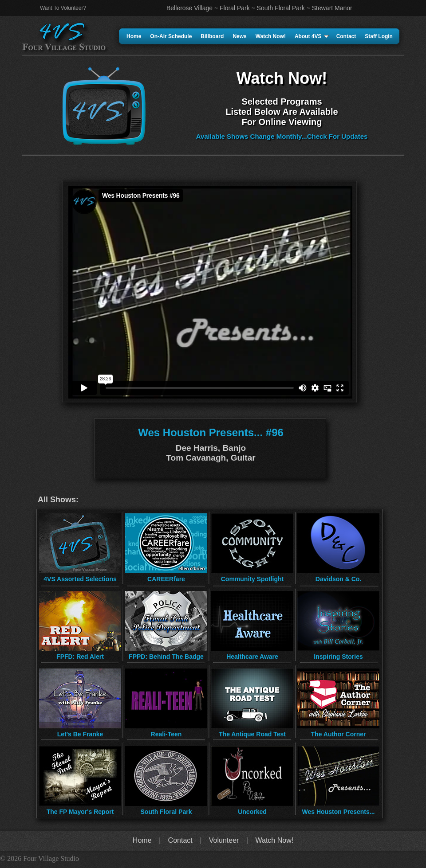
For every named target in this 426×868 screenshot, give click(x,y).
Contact (346, 36)
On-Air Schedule (171, 36)
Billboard (212, 36)
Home (134, 36)
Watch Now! (271, 36)
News (239, 36)
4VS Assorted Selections (80, 579)
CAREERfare (166, 579)
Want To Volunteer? (63, 8)
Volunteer (224, 840)
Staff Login (379, 36)
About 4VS (312, 36)
